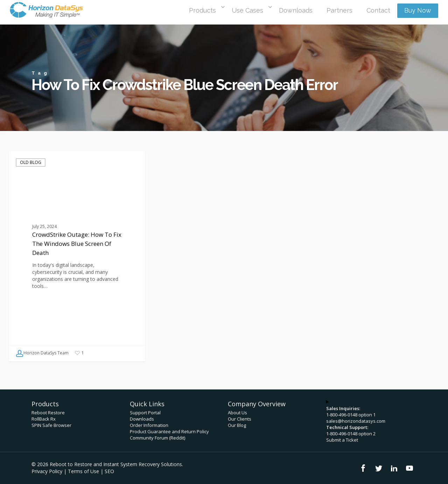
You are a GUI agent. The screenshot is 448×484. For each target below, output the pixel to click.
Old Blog (31, 162)
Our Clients (240, 419)
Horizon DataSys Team (42, 353)
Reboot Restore (48, 413)
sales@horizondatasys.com (356, 421)
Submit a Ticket (342, 440)
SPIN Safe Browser (51, 425)
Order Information (149, 425)
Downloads (142, 419)
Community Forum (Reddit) (157, 438)
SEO (109, 471)
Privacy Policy (47, 471)
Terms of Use (83, 471)
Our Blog (237, 425)
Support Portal (145, 413)
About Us (237, 413)
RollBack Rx (44, 419)
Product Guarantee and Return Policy (169, 431)
